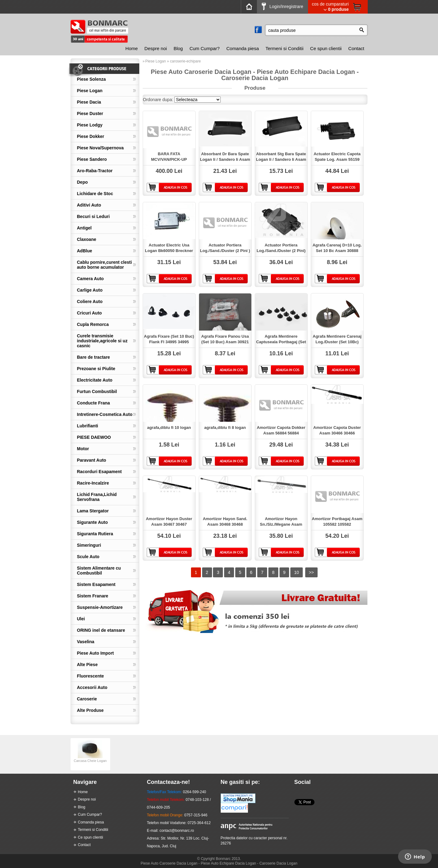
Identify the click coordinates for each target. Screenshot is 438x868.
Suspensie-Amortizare (100, 607)
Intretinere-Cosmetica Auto (105, 414)
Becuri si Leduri (93, 216)
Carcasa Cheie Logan (90, 759)
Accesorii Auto (92, 687)
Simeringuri (89, 545)
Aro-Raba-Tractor (95, 171)
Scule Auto (88, 557)
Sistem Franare (93, 596)
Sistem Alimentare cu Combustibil (99, 571)
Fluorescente (91, 676)
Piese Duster (90, 113)
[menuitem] (132, 49)
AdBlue (85, 251)
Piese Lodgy (90, 125)
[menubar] (245, 49)
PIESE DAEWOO (94, 437)
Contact (356, 48)
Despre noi (156, 48)
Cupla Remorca (93, 324)
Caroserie (87, 699)
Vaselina (86, 642)
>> (311, 572)
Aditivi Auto (89, 205)
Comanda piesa (243, 48)
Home (132, 48)
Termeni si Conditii (285, 48)
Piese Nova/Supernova (100, 148)
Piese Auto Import (95, 653)
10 (297, 572)
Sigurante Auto (93, 522)
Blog (178, 48)
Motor (83, 449)
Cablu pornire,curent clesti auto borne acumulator (104, 265)
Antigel (84, 228)
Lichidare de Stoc (95, 194)
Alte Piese (87, 665)
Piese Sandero (92, 159)
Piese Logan (90, 91)
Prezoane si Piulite (96, 369)
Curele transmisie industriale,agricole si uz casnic (102, 341)
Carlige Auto (90, 290)
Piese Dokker (91, 136)
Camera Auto (91, 279)
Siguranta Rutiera (95, 534)
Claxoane (87, 239)
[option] (90, 754)
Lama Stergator (93, 511)
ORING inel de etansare (101, 630)
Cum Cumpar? (205, 48)
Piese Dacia (89, 102)
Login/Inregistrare (282, 6)
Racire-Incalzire (93, 483)
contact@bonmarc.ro (177, 831)
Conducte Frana (94, 403)
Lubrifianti (88, 426)
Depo (82, 182)
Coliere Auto (90, 301)
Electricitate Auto (95, 380)
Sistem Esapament (96, 584)
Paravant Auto (92, 460)
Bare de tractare (94, 357)
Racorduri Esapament (100, 472)
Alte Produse (90, 710)
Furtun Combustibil (97, 391)
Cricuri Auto (89, 313)
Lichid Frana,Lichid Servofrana (97, 497)
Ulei (81, 619)
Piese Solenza (91, 79)
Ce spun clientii (326, 48)
